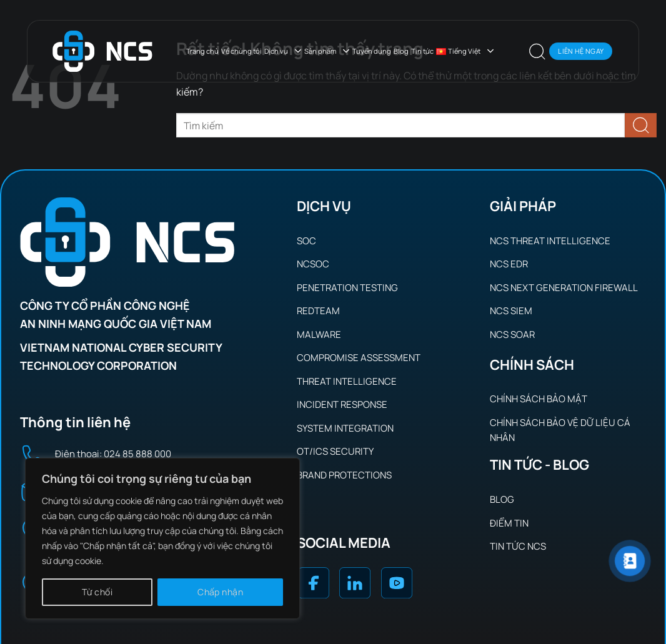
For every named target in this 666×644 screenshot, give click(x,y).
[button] (537, 51)
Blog (401, 51)
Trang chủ (202, 51)
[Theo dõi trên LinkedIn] (355, 585)
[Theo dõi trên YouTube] (396, 585)
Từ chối (97, 592)
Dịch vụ (283, 51)
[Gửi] (641, 125)
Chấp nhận (220, 592)
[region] (162, 538)
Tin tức (422, 51)
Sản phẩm (327, 51)
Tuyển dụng (372, 51)
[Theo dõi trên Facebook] (313, 585)
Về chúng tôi (241, 51)
